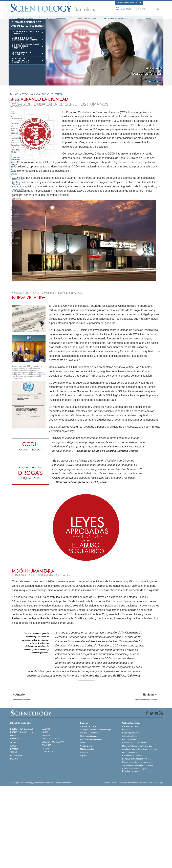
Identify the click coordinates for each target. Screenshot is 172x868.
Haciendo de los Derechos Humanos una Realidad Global (27, 124)
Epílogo (14, 170)
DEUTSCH (15, 841)
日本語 (13, 828)
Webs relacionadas (129, 3)
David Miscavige (129, 821)
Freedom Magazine (130, 834)
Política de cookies (129, 864)
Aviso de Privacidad (111, 864)
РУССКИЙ (15, 831)
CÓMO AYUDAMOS (24, 97)
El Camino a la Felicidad (132, 837)
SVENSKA (46, 817)
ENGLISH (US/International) (22, 811)
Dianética (126, 811)
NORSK (45, 814)
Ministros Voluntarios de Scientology (137, 828)
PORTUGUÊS (48, 833)
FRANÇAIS (15, 820)
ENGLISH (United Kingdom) (22, 814)
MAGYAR (46, 811)
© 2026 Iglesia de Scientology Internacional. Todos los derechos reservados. (40, 864)
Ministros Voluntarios (86, 19)
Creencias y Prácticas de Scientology (95, 811)
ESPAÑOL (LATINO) (50, 820)
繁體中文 (14, 834)
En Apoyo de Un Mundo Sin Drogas (137, 841)
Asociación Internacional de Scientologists (139, 831)
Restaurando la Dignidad (23, 139)
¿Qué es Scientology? (55, 19)
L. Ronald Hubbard (24, 19)
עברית (13, 824)
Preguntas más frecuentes (117, 19)
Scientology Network (131, 815)
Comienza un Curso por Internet (135, 824)
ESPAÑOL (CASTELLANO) (53, 824)
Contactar (84, 834)
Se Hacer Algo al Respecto (27, 165)
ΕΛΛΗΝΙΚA (47, 827)
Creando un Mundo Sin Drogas (26, 116)
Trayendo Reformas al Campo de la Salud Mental (26, 132)
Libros (148, 19)
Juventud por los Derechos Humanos (137, 847)
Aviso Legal (159, 864)
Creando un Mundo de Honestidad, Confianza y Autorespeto (22, 157)
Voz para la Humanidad (22, 111)
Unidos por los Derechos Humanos (137, 844)
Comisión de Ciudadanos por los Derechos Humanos (136, 852)
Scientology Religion (131, 818)
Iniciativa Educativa (20, 149)
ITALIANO (46, 830)
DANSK (13, 817)
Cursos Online (86, 828)
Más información (87, 831)
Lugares (83, 837)
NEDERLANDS (17, 837)
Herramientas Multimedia (23, 144)
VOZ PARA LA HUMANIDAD (49, 97)
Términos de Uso (145, 864)
